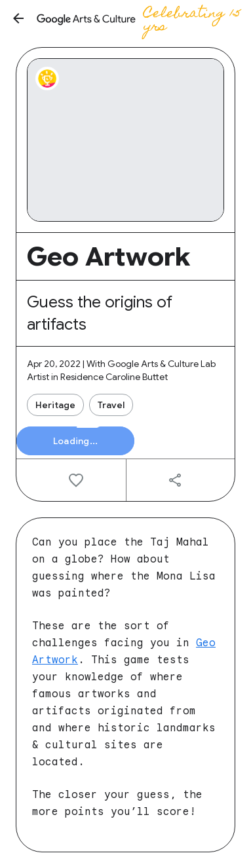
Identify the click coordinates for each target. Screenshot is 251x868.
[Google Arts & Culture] (142, 18)
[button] (18, 18)
